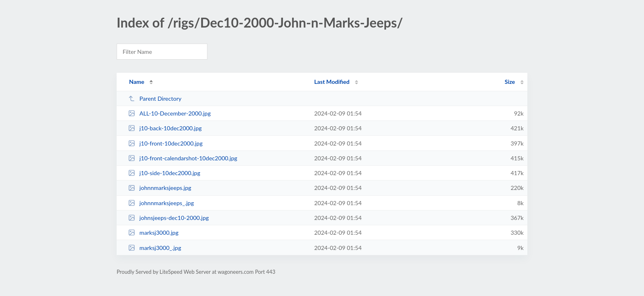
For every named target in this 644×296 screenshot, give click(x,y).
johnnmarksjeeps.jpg (160, 188)
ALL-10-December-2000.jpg (169, 113)
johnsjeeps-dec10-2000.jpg (168, 218)
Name (137, 82)
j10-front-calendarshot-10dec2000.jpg (183, 158)
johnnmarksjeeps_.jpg (161, 203)
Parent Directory (155, 98)
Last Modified (332, 82)
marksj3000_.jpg (155, 248)
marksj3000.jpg (153, 232)
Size (510, 82)
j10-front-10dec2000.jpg (165, 143)
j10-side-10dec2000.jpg (164, 173)
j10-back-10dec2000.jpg (165, 128)
